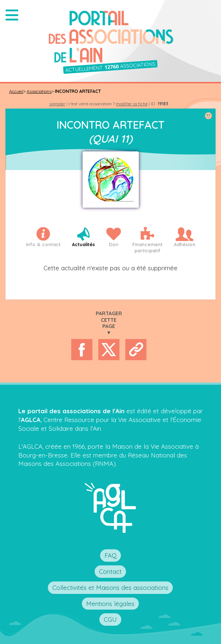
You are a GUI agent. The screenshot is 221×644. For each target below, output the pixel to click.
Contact (110, 571)
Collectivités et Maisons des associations (110, 587)
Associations (39, 91)
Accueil (16, 91)
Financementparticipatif (147, 247)
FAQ (110, 555)
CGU (110, 619)
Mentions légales (110, 604)
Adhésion (185, 244)
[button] (12, 15)
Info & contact (43, 244)
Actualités (83, 244)
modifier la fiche (132, 104)
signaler (57, 104)
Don (114, 244)
